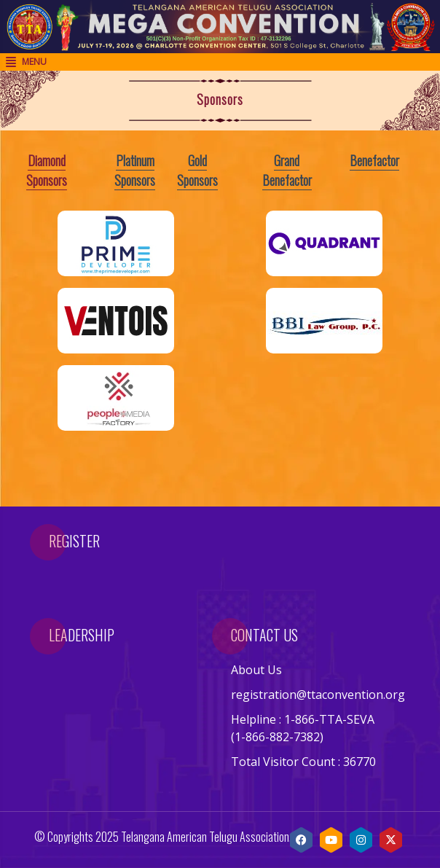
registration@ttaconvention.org (318, 695)
